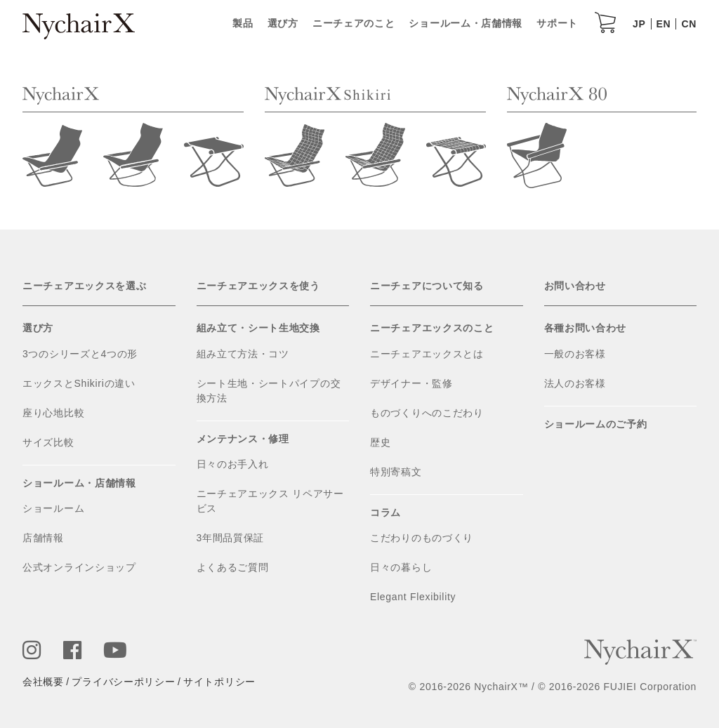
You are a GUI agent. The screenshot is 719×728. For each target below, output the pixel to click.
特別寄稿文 (396, 472)
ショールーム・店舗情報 (466, 23)
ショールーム (53, 508)
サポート (557, 23)
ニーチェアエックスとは (427, 354)
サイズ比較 (48, 442)
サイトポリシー (219, 682)
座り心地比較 (53, 413)
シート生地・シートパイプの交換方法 (269, 391)
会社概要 (43, 682)
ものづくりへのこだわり (427, 413)
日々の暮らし (401, 567)
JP (639, 24)
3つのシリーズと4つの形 (80, 354)
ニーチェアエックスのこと (432, 328)
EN (664, 24)
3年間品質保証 (231, 538)
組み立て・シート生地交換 (258, 328)
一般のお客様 (575, 354)
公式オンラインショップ (79, 567)
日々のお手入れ (233, 464)
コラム (385, 512)
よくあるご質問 (233, 567)
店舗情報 (43, 538)
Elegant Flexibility (413, 597)
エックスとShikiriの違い (79, 383)
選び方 (283, 23)
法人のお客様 (575, 383)
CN (689, 24)
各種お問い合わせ (586, 328)
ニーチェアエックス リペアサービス (270, 501)
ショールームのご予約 (596, 424)
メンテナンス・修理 (243, 439)
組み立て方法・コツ (243, 354)
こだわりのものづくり (422, 538)
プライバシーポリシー (123, 682)
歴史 (380, 442)
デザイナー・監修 (411, 383)
